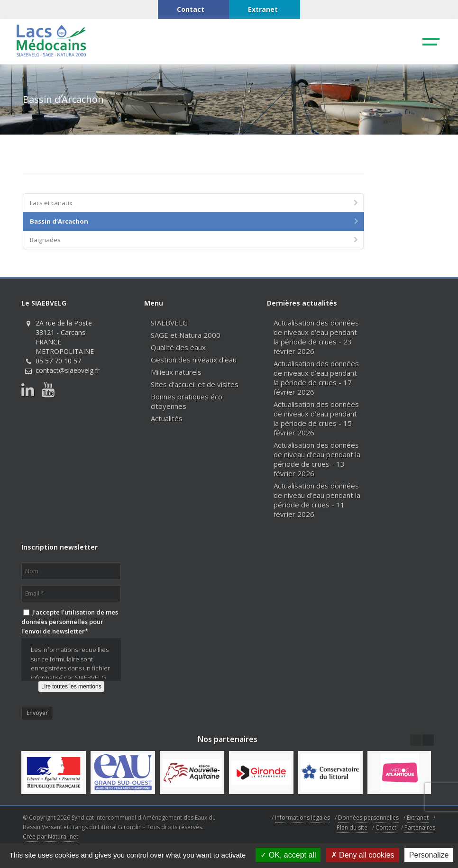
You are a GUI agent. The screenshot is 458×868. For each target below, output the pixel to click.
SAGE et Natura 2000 (186, 335)
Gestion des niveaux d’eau (194, 360)
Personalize (429, 855)
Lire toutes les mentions (71, 687)
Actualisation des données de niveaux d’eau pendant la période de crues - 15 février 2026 (316, 418)
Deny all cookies (363, 855)
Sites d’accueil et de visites (195, 384)
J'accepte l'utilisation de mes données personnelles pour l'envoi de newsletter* (70, 622)
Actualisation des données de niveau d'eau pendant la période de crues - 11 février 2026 (317, 500)
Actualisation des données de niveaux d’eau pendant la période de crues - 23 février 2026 (316, 337)
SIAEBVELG (169, 323)
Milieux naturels (176, 372)
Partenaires (420, 827)
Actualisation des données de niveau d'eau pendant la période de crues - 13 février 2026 (317, 459)
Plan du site (352, 827)
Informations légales (302, 818)
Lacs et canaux (195, 203)
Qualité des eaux (178, 347)
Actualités (167, 418)
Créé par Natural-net (50, 836)
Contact (386, 827)
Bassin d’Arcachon (195, 221)
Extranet (418, 818)
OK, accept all (288, 855)
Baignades (195, 240)
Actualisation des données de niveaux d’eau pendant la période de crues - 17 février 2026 (316, 378)
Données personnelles (368, 818)
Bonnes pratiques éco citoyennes (187, 401)
